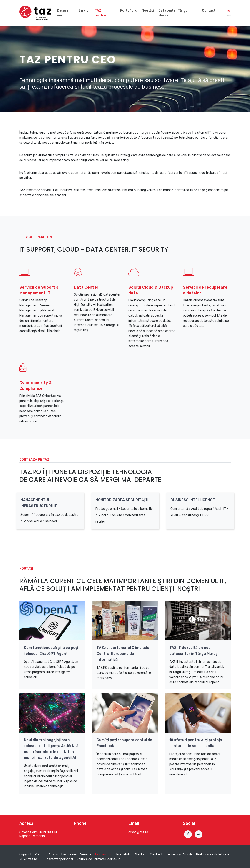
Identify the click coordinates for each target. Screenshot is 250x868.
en (229, 15)
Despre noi (63, 13)
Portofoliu (129, 11)
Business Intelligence (193, 500)
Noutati (141, 854)
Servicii (84, 11)
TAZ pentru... (102, 13)
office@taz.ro (138, 832)
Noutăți (148, 11)
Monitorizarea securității (122, 500)
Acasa (53, 854)
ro (229, 11)
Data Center (86, 287)
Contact (209, 11)
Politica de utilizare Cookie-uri (99, 859)
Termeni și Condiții (179, 854)
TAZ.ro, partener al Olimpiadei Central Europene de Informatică (123, 654)
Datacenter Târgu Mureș (173, 13)
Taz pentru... (104, 854)
